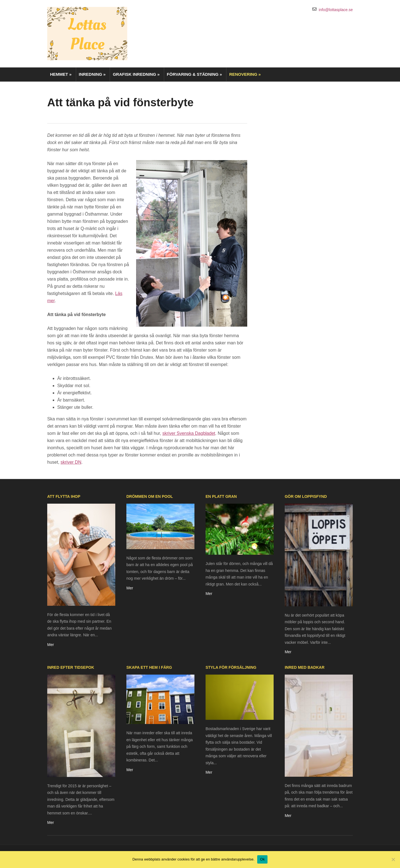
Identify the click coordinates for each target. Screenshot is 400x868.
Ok (262, 859)
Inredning (92, 74)
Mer (51, 645)
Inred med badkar (305, 667)
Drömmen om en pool (150, 496)
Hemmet (61, 74)
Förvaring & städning (195, 74)
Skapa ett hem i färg (149, 667)
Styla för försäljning (231, 667)
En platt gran (221, 496)
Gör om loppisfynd (306, 496)
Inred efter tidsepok (71, 667)
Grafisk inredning (136, 74)
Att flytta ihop (64, 496)
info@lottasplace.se (336, 10)
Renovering (245, 74)
